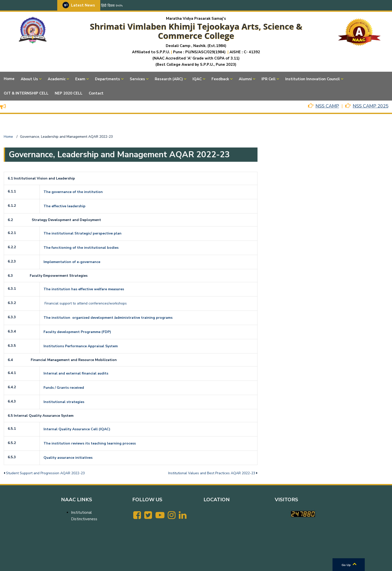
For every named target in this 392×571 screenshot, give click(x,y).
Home (9, 79)
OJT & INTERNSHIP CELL (26, 93)
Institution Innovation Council (312, 79)
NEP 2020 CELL (69, 93)
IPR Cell (268, 79)
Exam (80, 79)
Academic (57, 79)
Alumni (245, 79)
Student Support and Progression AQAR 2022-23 (45, 473)
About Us (29, 79)
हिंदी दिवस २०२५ (112, 6)
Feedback (220, 79)
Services (137, 79)
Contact (96, 93)
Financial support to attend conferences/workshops (86, 303)
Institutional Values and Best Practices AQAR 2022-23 (212, 473)
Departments (107, 79)
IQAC (197, 79)
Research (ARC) (169, 79)
